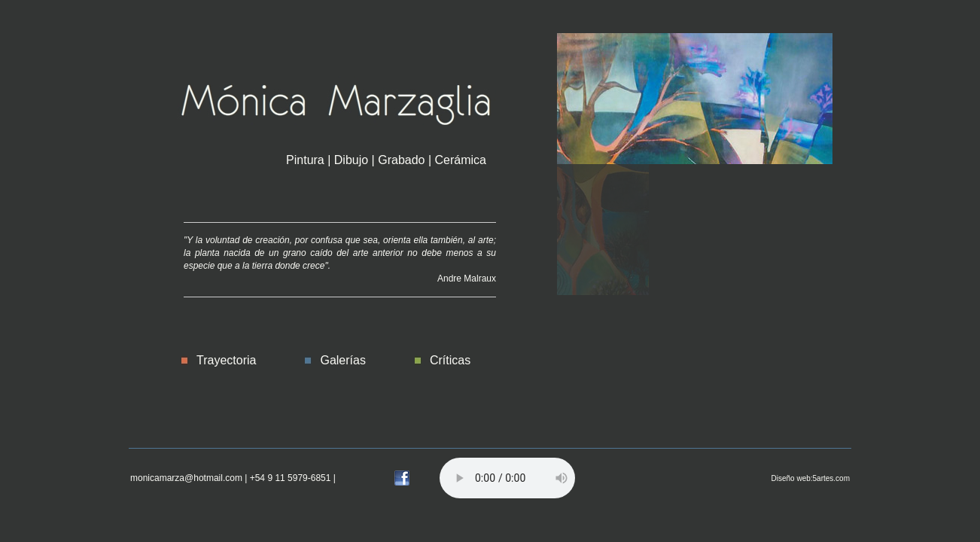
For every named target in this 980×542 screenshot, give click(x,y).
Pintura (305, 160)
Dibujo (351, 160)
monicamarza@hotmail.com (186, 478)
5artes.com (831, 478)
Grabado (401, 160)
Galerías (342, 360)
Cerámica (461, 160)
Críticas (450, 360)
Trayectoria (226, 360)
